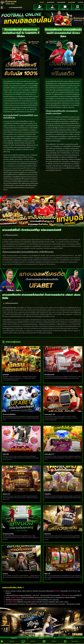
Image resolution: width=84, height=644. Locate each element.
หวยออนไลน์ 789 (50, 414)
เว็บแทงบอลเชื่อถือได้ (9, 414)
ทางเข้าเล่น (52, 9)
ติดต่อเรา (78, 9)
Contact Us (14, 638)
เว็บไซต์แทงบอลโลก (31, 599)
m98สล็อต (48, 494)
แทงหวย (5, 573)
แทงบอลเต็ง (72, 2)
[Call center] (65, 642)
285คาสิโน (6, 454)
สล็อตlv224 (6, 494)
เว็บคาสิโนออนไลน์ (11, 601)
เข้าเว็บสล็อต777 (49, 454)
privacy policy (69, 638)
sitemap (81, 2)
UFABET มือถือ (15, 597)
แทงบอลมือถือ (61, 2)
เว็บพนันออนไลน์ (49, 374)
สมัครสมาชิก (40, 9)
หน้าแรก (42, 2)
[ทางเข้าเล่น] (52, 6)
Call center (74, 642)
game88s (6, 374)
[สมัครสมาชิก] (40, 6)
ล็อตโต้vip (47, 533)
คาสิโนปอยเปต (65, 595)
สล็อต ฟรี (47, 573)
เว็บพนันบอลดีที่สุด (8, 533)
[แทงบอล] (2, 642)
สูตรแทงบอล (51, 2)
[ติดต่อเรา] (78, 6)
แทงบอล (11, 642)
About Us (41, 638)
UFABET (57, 591)
